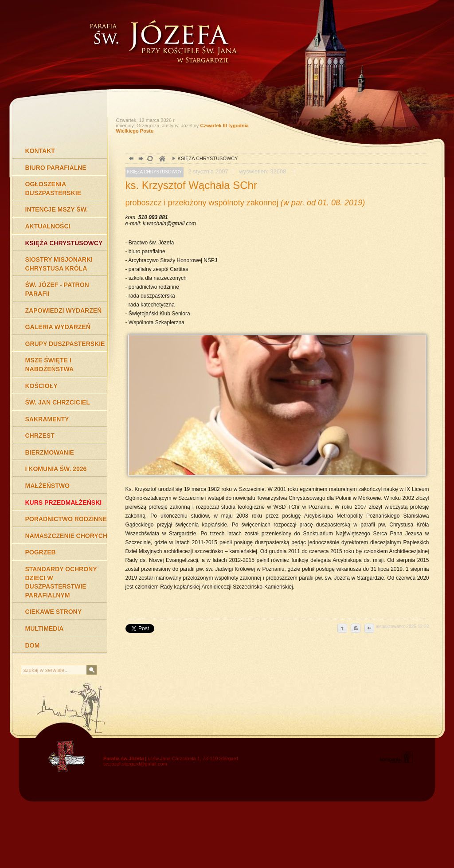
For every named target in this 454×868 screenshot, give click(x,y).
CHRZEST (40, 436)
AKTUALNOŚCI (48, 226)
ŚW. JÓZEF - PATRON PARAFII (57, 289)
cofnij (369, 629)
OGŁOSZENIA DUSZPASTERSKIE (53, 189)
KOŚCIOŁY (41, 386)
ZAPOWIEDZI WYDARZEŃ (64, 310)
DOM (33, 645)
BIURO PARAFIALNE (56, 168)
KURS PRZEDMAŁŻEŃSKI (64, 503)
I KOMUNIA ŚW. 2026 (56, 469)
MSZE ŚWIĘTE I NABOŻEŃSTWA (50, 365)
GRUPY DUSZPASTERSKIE (65, 344)
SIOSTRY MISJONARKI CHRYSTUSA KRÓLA (59, 264)
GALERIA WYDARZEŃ (58, 327)
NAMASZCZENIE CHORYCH (66, 536)
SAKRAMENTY (47, 419)
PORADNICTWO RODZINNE (66, 519)
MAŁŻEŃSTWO (47, 486)
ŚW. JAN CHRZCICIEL (58, 402)
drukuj (356, 629)
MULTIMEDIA (45, 628)
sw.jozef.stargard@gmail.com (135, 764)
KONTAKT (40, 151)
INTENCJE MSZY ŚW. (57, 209)
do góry (342, 629)
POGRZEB (41, 552)
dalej (140, 159)
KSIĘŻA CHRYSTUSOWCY (64, 243)
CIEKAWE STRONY (54, 612)
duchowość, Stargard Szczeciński (162, 159)
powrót (130, 159)
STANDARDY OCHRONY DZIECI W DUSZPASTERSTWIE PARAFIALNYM (61, 582)
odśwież (150, 159)
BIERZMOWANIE (50, 452)
